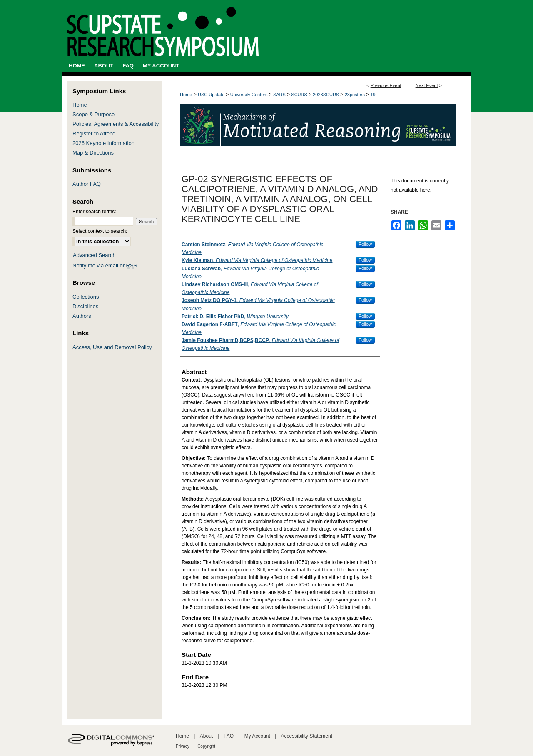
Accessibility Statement (307, 736)
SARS (280, 95)
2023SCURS (326, 95)
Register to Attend (94, 133)
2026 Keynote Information (103, 143)
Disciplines (85, 306)
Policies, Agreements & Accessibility (116, 124)
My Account (257, 736)
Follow (365, 244)
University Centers (250, 95)
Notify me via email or (105, 266)
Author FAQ (87, 184)
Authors (82, 316)
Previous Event (386, 85)
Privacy (183, 746)
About (206, 736)
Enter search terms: (94, 212)
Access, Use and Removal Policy (112, 347)
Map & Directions (93, 153)
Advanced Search (94, 255)
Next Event (427, 85)
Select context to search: (100, 231)
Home (186, 95)
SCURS (300, 95)
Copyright (206, 746)
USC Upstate (212, 95)
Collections (86, 297)
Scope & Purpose (93, 114)
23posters (355, 95)
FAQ (229, 736)
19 (373, 95)
